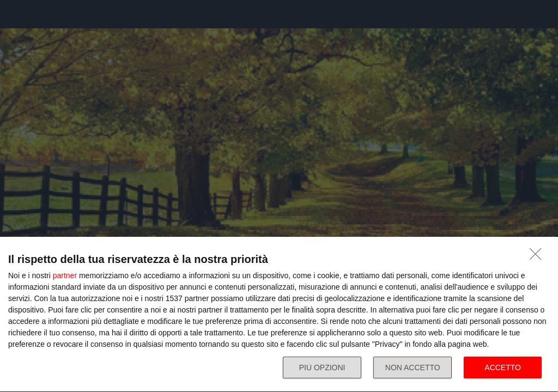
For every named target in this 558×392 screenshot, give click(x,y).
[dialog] (279, 315)
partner (65, 275)
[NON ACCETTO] (538, 257)
